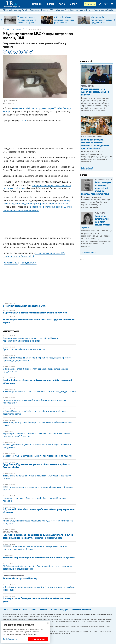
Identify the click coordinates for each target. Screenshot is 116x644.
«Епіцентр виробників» (103, 10)
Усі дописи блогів (89, 252)
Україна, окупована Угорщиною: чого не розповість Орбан (27, 20)
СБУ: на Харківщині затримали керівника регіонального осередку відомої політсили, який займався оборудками (64, 24)
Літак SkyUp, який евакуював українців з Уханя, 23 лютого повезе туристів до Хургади (38, 522)
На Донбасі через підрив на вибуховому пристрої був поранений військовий (38, 382)
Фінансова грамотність (79, 10)
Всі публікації (87, 168)
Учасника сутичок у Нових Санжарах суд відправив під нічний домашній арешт (37, 424)
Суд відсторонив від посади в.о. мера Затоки (24, 349)
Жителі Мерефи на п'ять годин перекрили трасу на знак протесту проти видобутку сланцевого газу (37, 359)
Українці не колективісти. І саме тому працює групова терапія (96, 222)
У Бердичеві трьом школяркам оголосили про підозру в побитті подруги (37, 456)
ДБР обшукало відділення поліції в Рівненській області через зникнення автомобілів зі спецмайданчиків (37, 567)
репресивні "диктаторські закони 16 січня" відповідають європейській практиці (38, 208)
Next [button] (114, 20)
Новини (37, 4)
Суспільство (16, 29)
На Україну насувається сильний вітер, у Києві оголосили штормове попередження (35, 401)
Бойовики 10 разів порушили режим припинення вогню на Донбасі (39, 558)
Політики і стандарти (60, 610)
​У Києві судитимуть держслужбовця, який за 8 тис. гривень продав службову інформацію (39, 588)
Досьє (62, 4)
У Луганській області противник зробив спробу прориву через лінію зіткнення (39, 511)
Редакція (44, 610)
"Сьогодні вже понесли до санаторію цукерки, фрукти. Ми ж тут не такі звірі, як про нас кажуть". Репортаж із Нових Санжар (38, 536)
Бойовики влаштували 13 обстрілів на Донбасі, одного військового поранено (35, 499)
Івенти (34, 610)
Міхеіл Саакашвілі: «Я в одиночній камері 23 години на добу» (95, 92)
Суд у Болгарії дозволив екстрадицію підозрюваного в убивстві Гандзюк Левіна (37, 466)
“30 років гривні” (58, 10)
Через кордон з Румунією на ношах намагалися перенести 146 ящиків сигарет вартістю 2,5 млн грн (36, 435)
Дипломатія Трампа (39, 10)
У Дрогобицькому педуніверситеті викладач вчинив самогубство (35, 313)
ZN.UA (23, 121)
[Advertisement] (39, 135)
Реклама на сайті (20, 610)
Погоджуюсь (38, 639)
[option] (21, 20)
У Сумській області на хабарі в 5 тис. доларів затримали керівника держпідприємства (34, 412)
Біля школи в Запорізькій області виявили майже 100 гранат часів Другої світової (38, 477)
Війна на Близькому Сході (15, 10)
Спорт (74, 4)
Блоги (51, 4)
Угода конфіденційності (82, 610)
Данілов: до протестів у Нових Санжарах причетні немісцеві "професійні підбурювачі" (37, 446)
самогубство (11, 263)
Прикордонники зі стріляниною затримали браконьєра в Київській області (38, 488)
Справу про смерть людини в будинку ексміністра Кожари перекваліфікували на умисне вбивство (30, 339)
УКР (106, 4)
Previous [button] (2, 20)
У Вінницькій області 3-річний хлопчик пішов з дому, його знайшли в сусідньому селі (36, 370)
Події (25, 29)
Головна (6, 29)
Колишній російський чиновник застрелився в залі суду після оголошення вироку (39, 321)
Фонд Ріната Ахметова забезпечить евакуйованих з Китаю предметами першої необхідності (35, 548)
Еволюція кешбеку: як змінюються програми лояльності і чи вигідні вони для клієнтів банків (95, 144)
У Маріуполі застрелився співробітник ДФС (24, 306)
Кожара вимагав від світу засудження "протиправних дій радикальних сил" (37, 202)
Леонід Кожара (28, 263)
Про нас (6, 610)
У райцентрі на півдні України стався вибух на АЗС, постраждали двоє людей (39, 391)
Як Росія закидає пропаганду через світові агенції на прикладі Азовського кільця (96, 188)
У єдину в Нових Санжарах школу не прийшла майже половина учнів (37, 600)
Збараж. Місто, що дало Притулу (20, 578)
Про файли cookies (10, 639)
